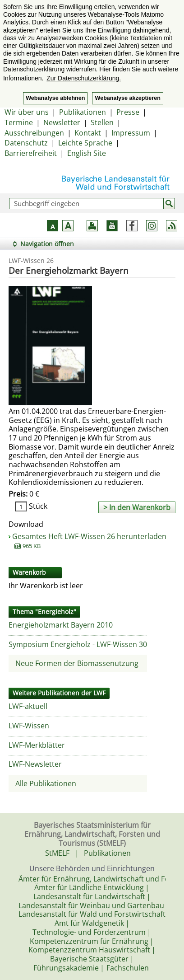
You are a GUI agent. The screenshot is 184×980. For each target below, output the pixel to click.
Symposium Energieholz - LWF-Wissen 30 (78, 644)
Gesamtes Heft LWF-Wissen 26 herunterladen (89, 541)
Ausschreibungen (34, 133)
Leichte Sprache (85, 143)
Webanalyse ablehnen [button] (55, 98)
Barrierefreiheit (31, 153)
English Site (87, 153)
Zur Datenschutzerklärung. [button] (84, 78)
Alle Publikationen (46, 783)
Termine (19, 122)
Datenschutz (26, 143)
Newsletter (62, 122)
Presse (128, 112)
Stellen (102, 122)
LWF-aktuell (28, 706)
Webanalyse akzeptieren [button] (127, 98)
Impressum (131, 133)
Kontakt (88, 133)
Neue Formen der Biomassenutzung (77, 663)
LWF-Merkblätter (37, 745)
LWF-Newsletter (35, 764)
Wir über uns (27, 112)
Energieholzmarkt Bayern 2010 (61, 625)
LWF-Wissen (29, 726)
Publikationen (83, 112)
